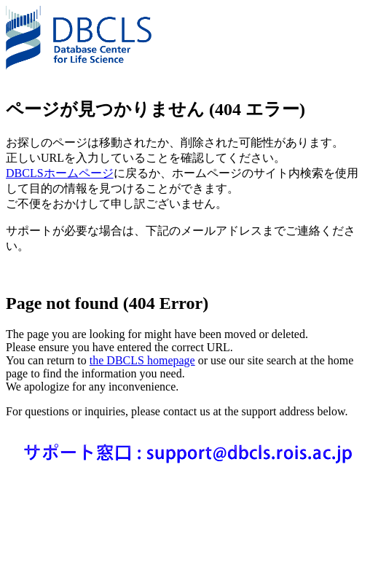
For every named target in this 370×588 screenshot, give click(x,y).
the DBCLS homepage (142, 360)
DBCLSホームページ (60, 173)
